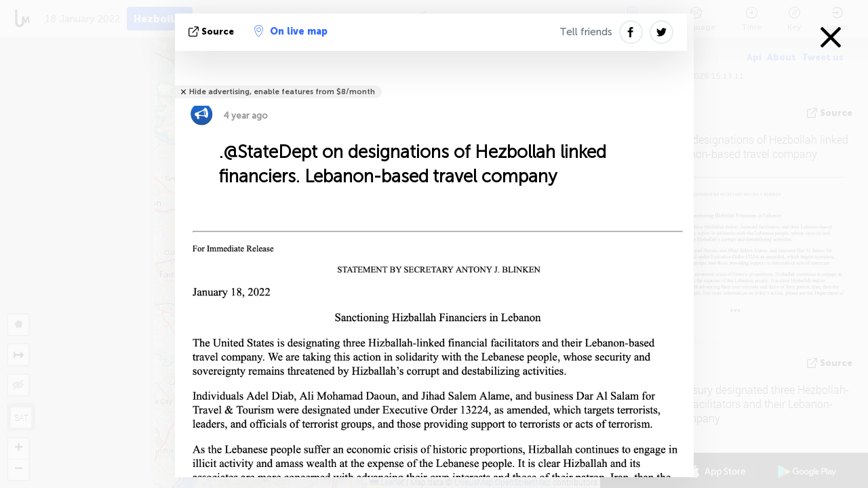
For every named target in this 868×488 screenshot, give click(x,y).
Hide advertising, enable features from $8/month (282, 92)
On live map (291, 31)
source (213, 32)
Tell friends (586, 32)
